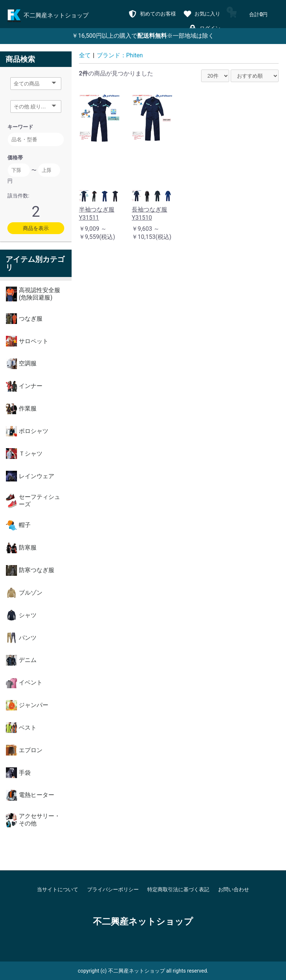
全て (85, 55)
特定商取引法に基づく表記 (178, 889)
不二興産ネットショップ (143, 922)
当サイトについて (58, 889)
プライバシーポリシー (113, 889)
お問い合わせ (234, 889)
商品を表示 (36, 228)
